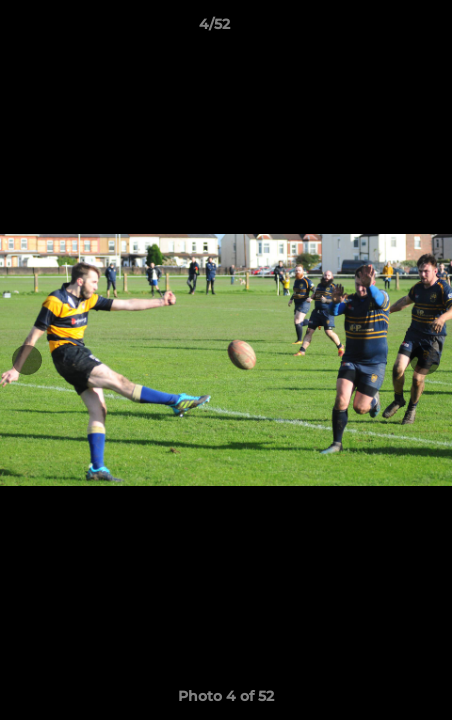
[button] (380, 29)
